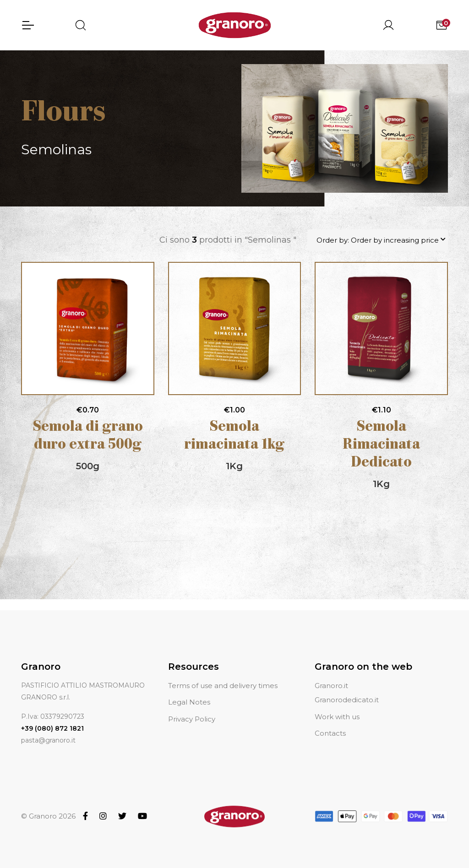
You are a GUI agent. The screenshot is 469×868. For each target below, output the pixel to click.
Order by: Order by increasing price (378, 241)
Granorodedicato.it (347, 689)
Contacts (330, 722)
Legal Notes (189, 692)
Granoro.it (331, 675)
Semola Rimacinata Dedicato (381, 445)
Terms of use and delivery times (223, 675)
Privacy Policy (192, 708)
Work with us (337, 706)
